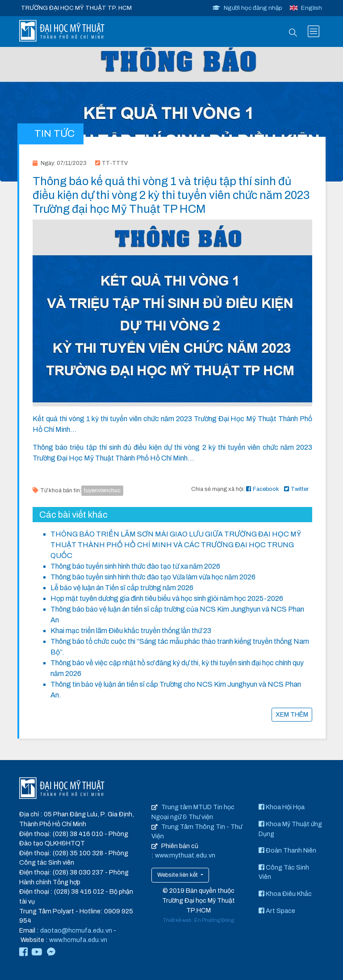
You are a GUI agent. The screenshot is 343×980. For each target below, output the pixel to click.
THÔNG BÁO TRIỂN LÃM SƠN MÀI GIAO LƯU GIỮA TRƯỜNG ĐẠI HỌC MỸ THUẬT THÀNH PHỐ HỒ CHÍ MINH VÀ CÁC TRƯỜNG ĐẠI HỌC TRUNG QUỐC (176, 545)
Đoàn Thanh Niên (287, 850)
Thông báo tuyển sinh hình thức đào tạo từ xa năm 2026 (135, 566)
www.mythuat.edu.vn (185, 855)
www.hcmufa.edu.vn (78, 940)
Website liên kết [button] (178, 875)
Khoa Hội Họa (282, 807)
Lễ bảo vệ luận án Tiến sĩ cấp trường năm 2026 (122, 588)
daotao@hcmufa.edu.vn (76, 930)
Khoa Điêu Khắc (285, 894)
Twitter (296, 489)
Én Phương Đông (214, 920)
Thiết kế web (177, 920)
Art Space (277, 911)
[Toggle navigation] (314, 31)
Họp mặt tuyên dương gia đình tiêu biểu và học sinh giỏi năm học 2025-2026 (167, 598)
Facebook (263, 489)
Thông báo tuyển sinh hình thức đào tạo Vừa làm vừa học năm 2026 (153, 577)
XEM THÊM (292, 714)
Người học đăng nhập (247, 8)
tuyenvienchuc (102, 490)
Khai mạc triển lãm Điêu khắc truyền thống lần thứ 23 (131, 631)
